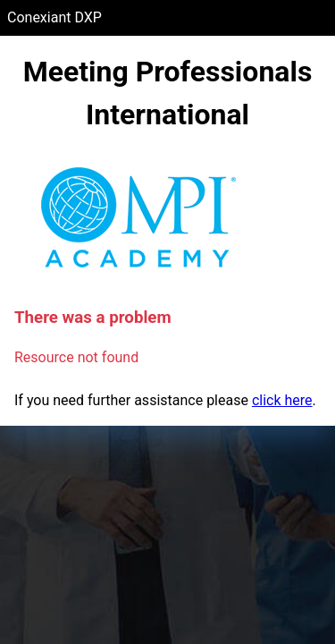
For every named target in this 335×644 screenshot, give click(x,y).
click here (282, 400)
